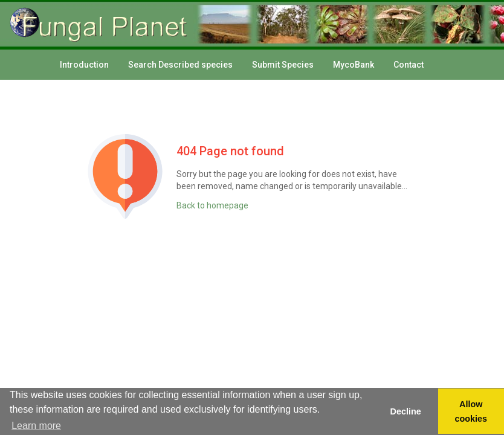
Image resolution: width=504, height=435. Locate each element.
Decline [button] (405, 411)
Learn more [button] (36, 426)
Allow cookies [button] (471, 411)
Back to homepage (212, 205)
